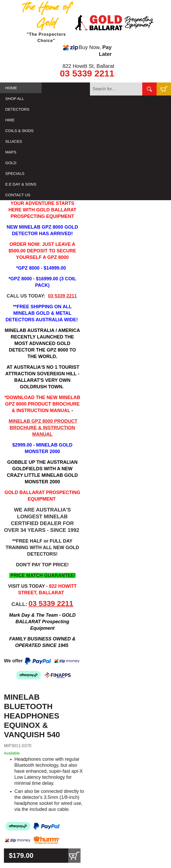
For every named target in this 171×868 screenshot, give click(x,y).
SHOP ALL (15, 99)
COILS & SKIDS (19, 131)
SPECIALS (15, 173)
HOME (11, 88)
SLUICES (14, 141)
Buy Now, (87, 51)
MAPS (11, 152)
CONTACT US (18, 195)
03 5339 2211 (87, 73)
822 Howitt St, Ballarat (88, 66)
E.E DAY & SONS (21, 184)
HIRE (10, 120)
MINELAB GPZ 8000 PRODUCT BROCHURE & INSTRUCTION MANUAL (43, 428)
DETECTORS (17, 109)
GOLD (11, 163)
